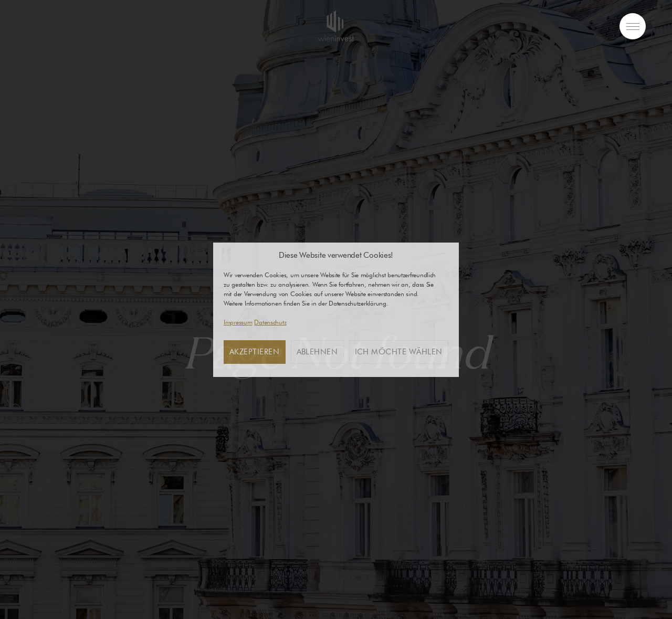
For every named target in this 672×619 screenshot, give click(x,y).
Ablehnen (317, 352)
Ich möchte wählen (399, 352)
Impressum (238, 322)
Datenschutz (270, 322)
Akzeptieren (255, 352)
